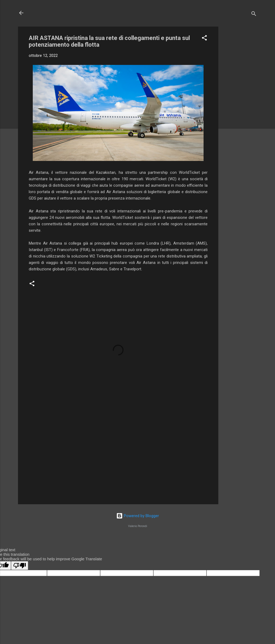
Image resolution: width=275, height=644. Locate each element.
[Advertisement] (240, 107)
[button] (204, 39)
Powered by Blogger (138, 516)
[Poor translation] (20, 566)
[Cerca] (254, 15)
